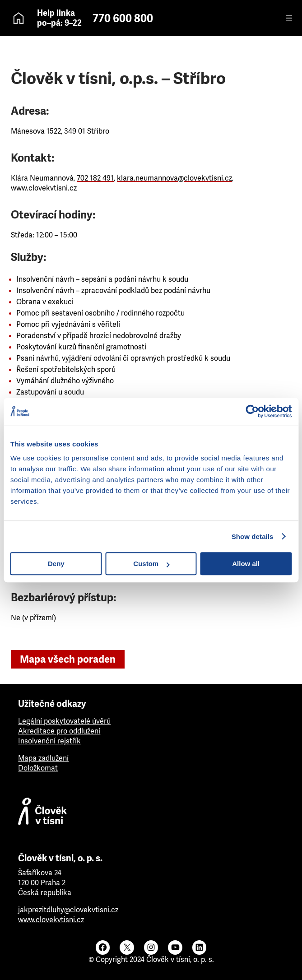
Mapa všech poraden (68, 659)
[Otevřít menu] (289, 18)
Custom (151, 564)
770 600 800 (123, 19)
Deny (56, 564)
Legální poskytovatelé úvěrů (64, 721)
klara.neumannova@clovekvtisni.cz (174, 178)
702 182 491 (95, 178)
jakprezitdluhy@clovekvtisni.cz (68, 910)
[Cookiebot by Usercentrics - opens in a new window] (252, 411)
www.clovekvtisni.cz (51, 920)
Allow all (246, 564)
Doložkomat (38, 768)
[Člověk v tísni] (151, 813)
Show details (253, 536)
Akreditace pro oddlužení (59, 731)
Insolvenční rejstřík (49, 741)
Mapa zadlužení (43, 758)
